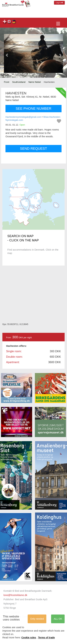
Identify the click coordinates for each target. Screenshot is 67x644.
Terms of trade (46, 638)
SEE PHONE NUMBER (34, 108)
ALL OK (58, 619)
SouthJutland (19, 82)
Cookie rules (29, 638)
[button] (7, 53)
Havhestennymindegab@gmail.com (23, 117)
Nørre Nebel (35, 82)
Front (7, 82)
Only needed (37, 619)
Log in (59, 3)
